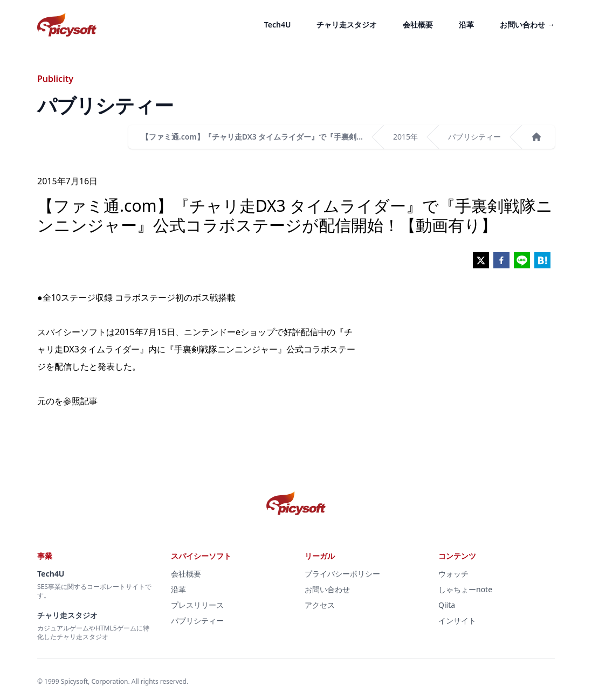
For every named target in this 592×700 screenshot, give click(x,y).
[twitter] (481, 260)
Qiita (447, 605)
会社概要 (418, 25)
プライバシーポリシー (342, 574)
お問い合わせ (527, 25)
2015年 (405, 137)
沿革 (466, 25)
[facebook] (501, 260)
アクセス (320, 605)
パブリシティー (474, 137)
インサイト (457, 621)
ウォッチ (453, 574)
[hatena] (542, 260)
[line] (522, 260)
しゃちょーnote (465, 589)
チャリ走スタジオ (347, 25)
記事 (89, 401)
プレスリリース (197, 605)
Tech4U (278, 25)
